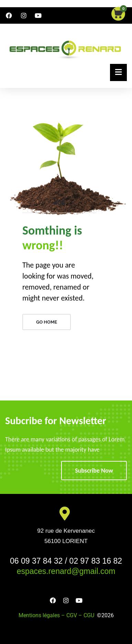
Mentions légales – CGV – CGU (58, 615)
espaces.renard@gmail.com (66, 571)
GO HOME (47, 322)
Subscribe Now (94, 471)
